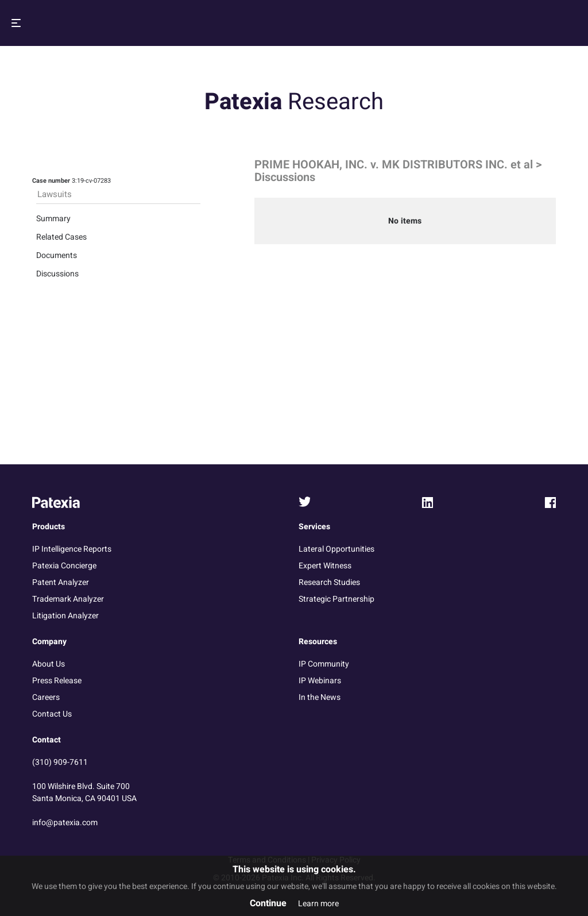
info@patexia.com (65, 823)
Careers (46, 697)
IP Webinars (320, 681)
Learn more (318, 904)
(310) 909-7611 (60, 762)
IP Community (324, 664)
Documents (57, 255)
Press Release (57, 681)
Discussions (57, 274)
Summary (53, 219)
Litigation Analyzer (65, 616)
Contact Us (52, 714)
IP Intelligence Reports (72, 549)
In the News (320, 697)
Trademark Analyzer (68, 599)
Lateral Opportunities (336, 549)
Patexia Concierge (64, 566)
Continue (268, 903)
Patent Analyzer (61, 582)
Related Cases (61, 237)
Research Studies (329, 582)
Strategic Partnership (336, 599)
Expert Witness (325, 566)
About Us (49, 664)
